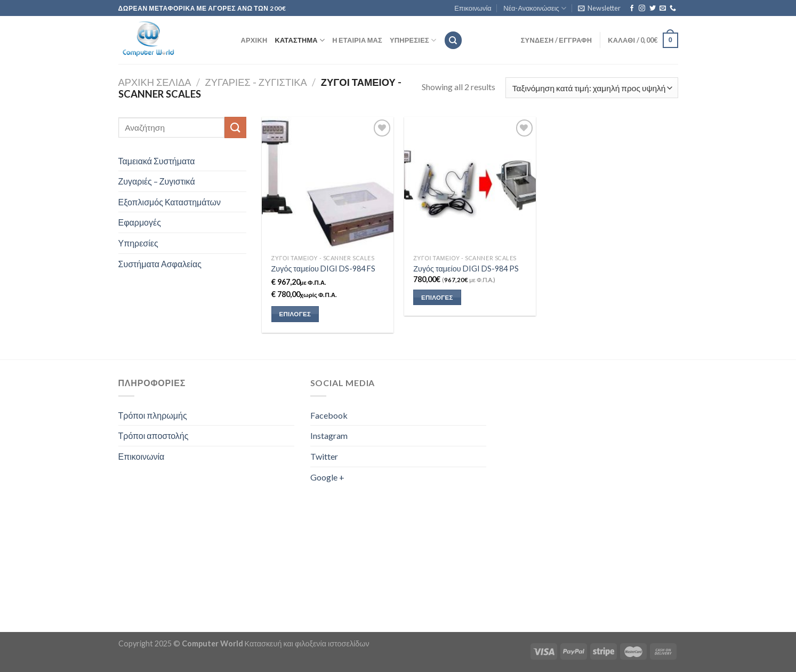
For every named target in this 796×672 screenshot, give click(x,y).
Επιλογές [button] (437, 297)
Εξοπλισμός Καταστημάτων (170, 202)
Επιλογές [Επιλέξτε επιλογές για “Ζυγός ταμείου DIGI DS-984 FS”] (295, 314)
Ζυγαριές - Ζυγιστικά (256, 82)
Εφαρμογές (140, 222)
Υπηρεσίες (413, 40)
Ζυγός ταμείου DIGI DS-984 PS (466, 269)
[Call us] (673, 9)
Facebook (329, 415)
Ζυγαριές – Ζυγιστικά (157, 181)
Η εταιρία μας (357, 40)
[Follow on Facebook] (632, 9)
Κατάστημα (300, 40)
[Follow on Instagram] (642, 9)
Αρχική (254, 40)
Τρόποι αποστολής (154, 435)
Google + (327, 477)
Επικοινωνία (473, 8)
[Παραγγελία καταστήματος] (592, 88)
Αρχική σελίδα (155, 82)
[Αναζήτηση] (453, 40)
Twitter (324, 456)
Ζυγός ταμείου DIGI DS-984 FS (323, 269)
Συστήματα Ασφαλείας (160, 264)
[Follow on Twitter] (653, 9)
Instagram (329, 435)
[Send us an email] (663, 9)
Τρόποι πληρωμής (153, 415)
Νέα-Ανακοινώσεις (535, 8)
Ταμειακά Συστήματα (157, 161)
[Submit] (235, 127)
